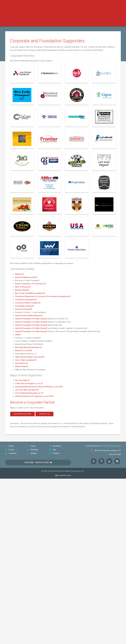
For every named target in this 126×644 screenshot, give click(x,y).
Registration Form (22, 414)
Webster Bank (22, 366)
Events (10, 450)
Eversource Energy (23, 309)
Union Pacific (21, 363)
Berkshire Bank (22, 290)
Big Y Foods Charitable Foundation (30, 293)
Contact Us (44, 414)
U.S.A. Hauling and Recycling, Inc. (29, 393)
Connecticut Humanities (26, 300)
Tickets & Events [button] (33, 23)
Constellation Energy (24, 306)
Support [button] (65, 23)
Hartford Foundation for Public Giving (31, 319)
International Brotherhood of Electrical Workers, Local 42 (39, 387)
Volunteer (11, 453)
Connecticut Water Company (28, 303)
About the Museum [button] (102, 23)
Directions (55, 446)
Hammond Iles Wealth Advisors (29, 316)
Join (53, 450)
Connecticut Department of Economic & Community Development (43, 296)
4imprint (19, 274)
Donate (32, 453)
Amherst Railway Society (26, 277)
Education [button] (51, 23)
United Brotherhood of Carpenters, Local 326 (34, 396)
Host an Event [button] (81, 23)
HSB (18, 335)
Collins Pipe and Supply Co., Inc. (29, 383)
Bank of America (23, 287)
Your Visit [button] (14, 23)
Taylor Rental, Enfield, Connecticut (30, 357)
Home (9, 446)
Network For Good (23, 351)
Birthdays (33, 450)
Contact (54, 453)
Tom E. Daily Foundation (26, 360)
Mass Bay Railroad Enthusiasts (28, 347)
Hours (31, 446)
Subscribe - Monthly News (37, 462)
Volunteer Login (63, 476)
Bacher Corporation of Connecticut (30, 284)
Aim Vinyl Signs (22, 380)
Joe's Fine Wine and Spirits (27, 390)
